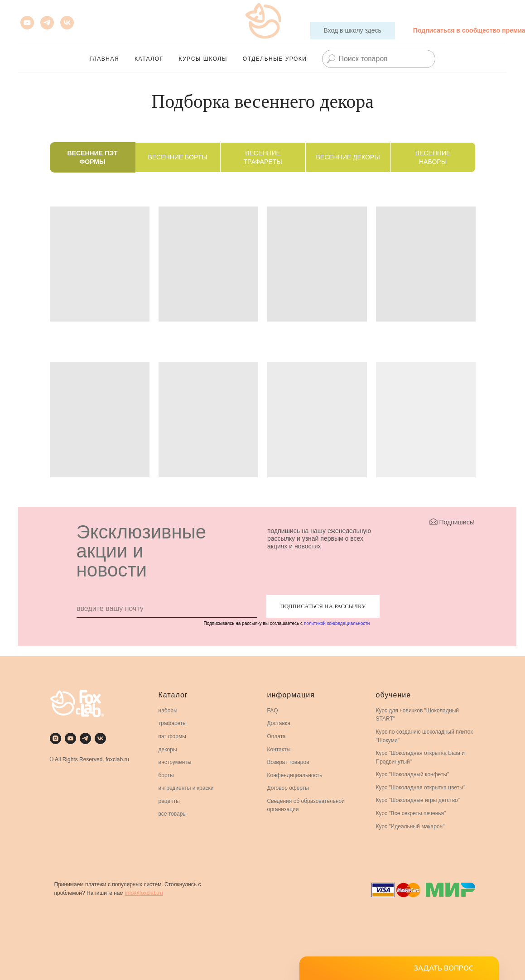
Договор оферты (288, 788)
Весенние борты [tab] (177, 157)
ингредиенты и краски (186, 788)
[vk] (67, 23)
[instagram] (55, 738)
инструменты (175, 762)
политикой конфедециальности (337, 623)
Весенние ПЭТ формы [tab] (93, 157)
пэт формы (172, 736)
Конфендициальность (295, 775)
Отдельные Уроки (275, 59)
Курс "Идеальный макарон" (410, 826)
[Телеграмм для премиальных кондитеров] (47, 23)
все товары (173, 814)
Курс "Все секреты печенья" (411, 813)
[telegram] (85, 738)
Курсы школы (203, 59)
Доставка (279, 723)
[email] (167, 609)
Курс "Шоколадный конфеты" (413, 774)
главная (105, 59)
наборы (168, 711)
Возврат (277, 762)
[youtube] (27, 23)
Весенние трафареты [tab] (262, 157)
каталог (149, 59)
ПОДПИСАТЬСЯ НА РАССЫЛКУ (323, 606)
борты (166, 775)
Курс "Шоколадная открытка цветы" (421, 788)
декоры (168, 749)
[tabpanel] (262, 345)
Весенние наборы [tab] (433, 157)
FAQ (273, 711)
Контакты (279, 749)
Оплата (277, 736)
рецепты (169, 801)
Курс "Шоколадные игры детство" (418, 800)
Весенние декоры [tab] (348, 157)
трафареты (173, 723)
